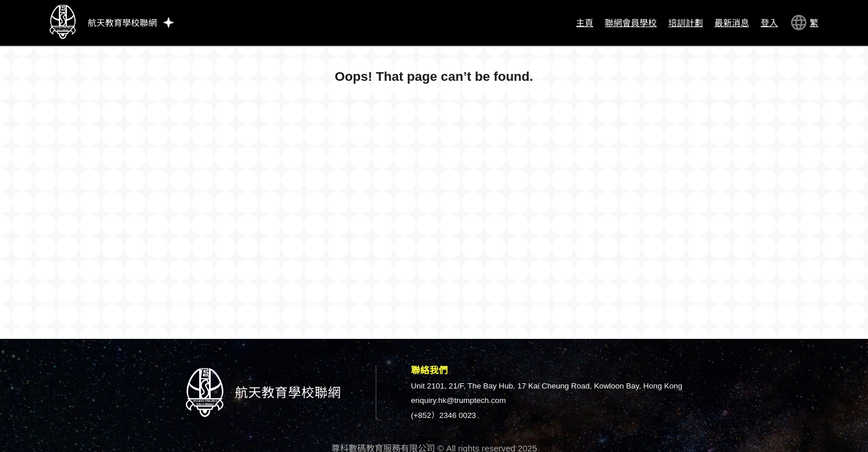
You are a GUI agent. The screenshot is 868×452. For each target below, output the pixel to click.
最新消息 (732, 23)
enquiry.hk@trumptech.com (458, 400)
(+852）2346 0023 (444, 415)
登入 (769, 23)
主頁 (585, 23)
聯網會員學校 (631, 23)
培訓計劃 (686, 23)
